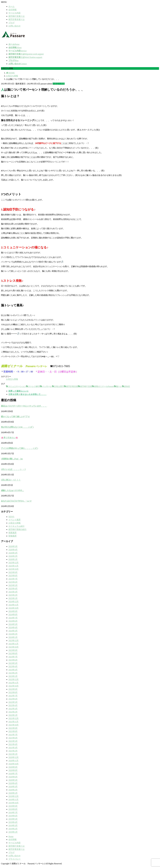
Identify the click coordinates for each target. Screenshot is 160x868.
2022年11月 (13, 683)
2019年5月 (13, 819)
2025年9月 (13, 572)
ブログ (11, 23)
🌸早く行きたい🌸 (9, 438)
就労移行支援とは (16, 16)
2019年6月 (13, 816)
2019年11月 (13, 800)
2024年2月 (13, 634)
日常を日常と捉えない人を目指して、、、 (27, 394)
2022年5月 (13, 702)
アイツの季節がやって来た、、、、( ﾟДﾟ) (19, 448)
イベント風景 (14, 520)
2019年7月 (13, 813)
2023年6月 (13, 660)
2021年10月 (13, 725)
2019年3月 (13, 825)
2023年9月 (13, 650)
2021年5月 (13, 741)
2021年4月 (13, 744)
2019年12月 (13, 796)
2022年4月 (13, 705)
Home (11, 836)
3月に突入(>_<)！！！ (11, 480)
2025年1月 (13, 598)
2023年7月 (13, 657)
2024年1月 (13, 637)
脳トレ (119, 386)
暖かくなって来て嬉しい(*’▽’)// (15, 417)
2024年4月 (13, 628)
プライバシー (14, 859)
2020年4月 (13, 783)
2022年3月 (13, 709)
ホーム (11, 6)
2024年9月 (13, 611)
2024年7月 (13, 618)
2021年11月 (13, 722)
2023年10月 (13, 647)
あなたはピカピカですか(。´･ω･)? (16, 501)
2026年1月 (13, 559)
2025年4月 (13, 589)
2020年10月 (13, 764)
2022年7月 (13, 696)
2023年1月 (13, 676)
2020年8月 (13, 770)
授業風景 (12, 533)
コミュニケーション (17, 386)
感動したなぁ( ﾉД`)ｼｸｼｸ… (12, 490)
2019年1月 (13, 832)
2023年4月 (13, 666)
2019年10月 (13, 803)
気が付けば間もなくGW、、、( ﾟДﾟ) (17, 427)
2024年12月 (13, 602)
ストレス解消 (34, 386)
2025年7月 (13, 579)
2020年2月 (13, 790)
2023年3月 (13, 670)
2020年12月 (13, 757)
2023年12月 (13, 641)
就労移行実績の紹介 (17, 529)
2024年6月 (13, 621)
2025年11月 (13, 566)
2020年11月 (13, 761)
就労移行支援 (86, 386)
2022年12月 (13, 679)
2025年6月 (13, 582)
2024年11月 (13, 605)
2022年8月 (13, 692)
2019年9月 (13, 806)
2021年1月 (13, 754)
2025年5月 (13, 585)
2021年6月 (13, 738)
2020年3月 (13, 787)
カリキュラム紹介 (16, 526)
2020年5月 (13, 780)
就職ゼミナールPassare (104, 386)
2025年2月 (13, 595)
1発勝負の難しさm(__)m (12, 459)
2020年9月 (13, 767)
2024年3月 (13, 631)
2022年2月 (13, 712)
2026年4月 (13, 550)
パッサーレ (47, 386)
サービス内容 (14, 13)
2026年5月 (13, 546)
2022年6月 (13, 699)
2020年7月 (13, 774)
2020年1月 (13, 793)
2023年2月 (13, 673)
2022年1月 (13, 715)
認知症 (127, 386)
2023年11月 (13, 644)
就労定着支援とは (16, 19)
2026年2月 (13, 556)
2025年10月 (13, 569)
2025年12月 (13, 563)
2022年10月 (13, 686)
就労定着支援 (72, 386)
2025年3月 (13, 592)
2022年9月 (13, 689)
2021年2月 (13, 751)
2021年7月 (13, 735)
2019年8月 (13, 809)
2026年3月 (13, 553)
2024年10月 (13, 608)
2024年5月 (13, 624)
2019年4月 (13, 822)
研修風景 (12, 536)
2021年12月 (13, 718)
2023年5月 (13, 663)
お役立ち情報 (59, 84)
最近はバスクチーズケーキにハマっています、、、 (24, 406)
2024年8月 (13, 615)
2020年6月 (13, 777)
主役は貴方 (59, 386)
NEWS (11, 517)
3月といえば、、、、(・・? (13, 469)
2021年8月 (13, 731)
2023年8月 (13, 653)
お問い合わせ (14, 26)
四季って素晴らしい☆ (18, 391)
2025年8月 (13, 576)
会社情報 (12, 10)
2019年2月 (13, 829)
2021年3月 (13, 748)
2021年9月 (13, 728)
